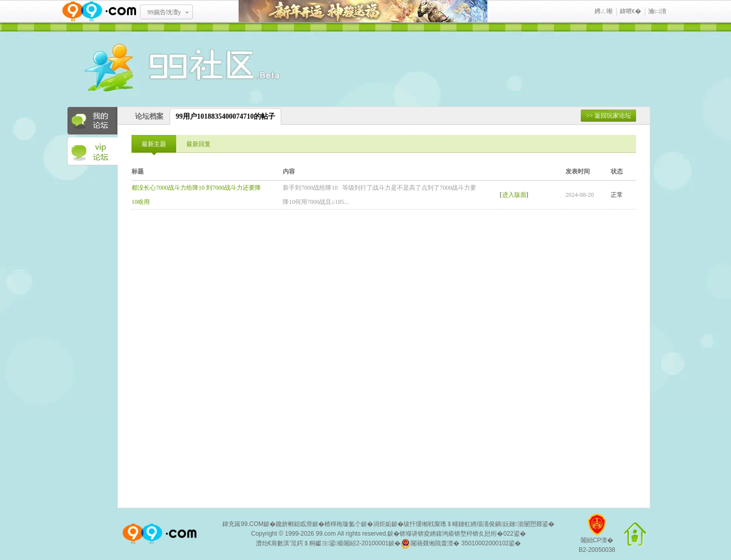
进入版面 (514, 195)
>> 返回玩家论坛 (608, 116)
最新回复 (198, 144)
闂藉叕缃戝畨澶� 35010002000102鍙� (461, 544)
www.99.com (99, 11)
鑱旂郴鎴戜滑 (294, 524)
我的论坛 (92, 121)
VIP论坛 (92, 152)
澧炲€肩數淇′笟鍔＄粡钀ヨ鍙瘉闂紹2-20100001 (322, 543)
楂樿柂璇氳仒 (343, 524)
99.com (326, 534)
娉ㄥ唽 (604, 11)
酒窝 (146, 68)
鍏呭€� (630, 11)
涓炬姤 (382, 524)
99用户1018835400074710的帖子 (225, 116)
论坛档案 (149, 116)
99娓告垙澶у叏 (164, 16)
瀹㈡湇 (657, 11)
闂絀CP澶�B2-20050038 (597, 537)
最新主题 (154, 144)
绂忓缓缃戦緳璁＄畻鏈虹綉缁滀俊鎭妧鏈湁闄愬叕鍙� (479, 524)
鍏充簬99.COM (243, 524)
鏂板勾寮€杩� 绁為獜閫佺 (363, 11)
